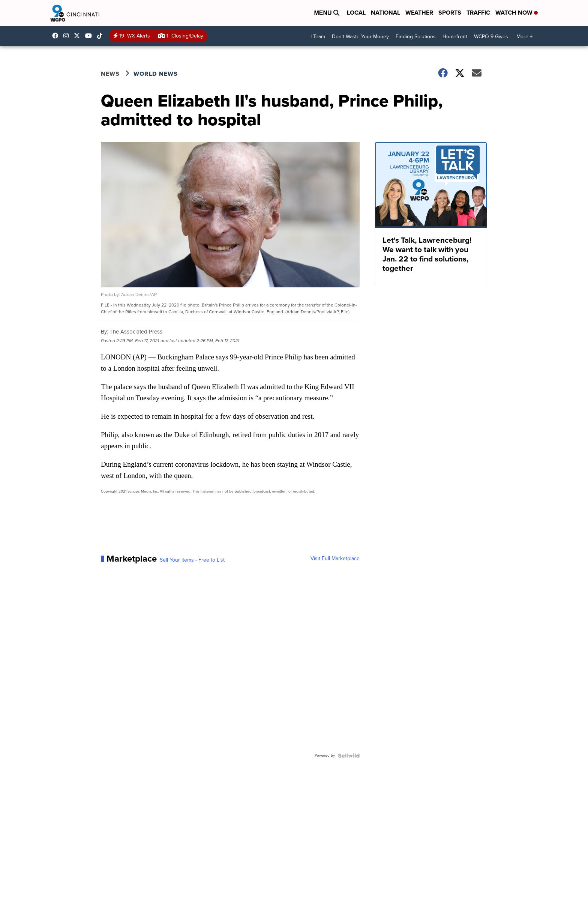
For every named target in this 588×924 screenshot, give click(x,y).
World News (156, 74)
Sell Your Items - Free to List (192, 560)
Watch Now (517, 13)
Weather (419, 13)
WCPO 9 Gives (491, 37)
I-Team (318, 37)
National (385, 13)
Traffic (478, 13)
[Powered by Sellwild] (349, 756)
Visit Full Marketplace (335, 559)
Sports (450, 13)
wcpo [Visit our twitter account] (79, 36)
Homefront (455, 37)
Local (356, 13)
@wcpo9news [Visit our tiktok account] (102, 36)
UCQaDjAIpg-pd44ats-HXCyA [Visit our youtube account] (90, 36)
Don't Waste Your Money (360, 37)
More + (524, 37)
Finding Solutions (416, 37)
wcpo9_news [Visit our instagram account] (68, 36)
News (110, 74)
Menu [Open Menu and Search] (327, 13)
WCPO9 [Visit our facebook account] (57, 36)
